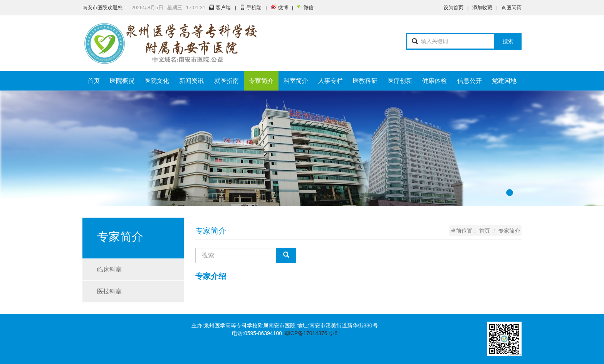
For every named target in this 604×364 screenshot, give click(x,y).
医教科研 (365, 81)
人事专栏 (331, 81)
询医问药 (512, 8)
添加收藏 (482, 8)
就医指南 (226, 81)
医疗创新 (400, 81)
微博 (279, 8)
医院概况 (122, 81)
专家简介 (261, 81)
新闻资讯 (191, 81)
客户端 (220, 8)
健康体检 (435, 81)
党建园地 (504, 81)
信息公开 (470, 81)
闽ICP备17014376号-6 (310, 333)
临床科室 (109, 269)
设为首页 (453, 8)
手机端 (251, 8)
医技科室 (109, 291)
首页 (94, 81)
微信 (305, 8)
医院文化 (157, 81)
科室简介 (296, 81)
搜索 (508, 41)
